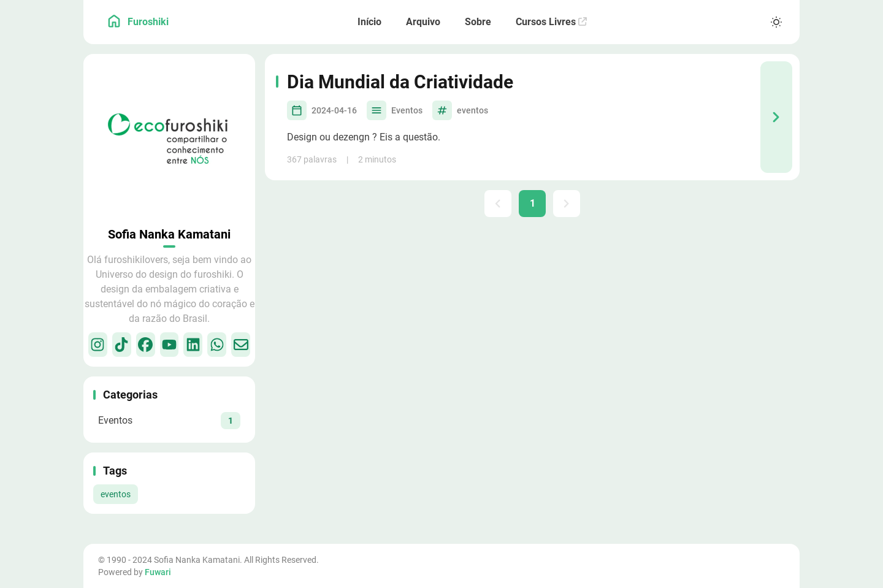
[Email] (241, 345)
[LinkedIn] (193, 345)
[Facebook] (146, 345)
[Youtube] (170, 345)
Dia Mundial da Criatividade (400, 82)
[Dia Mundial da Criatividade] (776, 117)
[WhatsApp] (217, 345)
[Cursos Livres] (551, 22)
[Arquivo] (423, 22)
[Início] (369, 22)
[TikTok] (122, 345)
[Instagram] (98, 345)
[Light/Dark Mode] (776, 22)
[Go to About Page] (169, 140)
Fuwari (158, 572)
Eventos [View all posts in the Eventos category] (407, 110)
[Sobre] (478, 22)
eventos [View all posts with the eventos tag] (116, 494)
